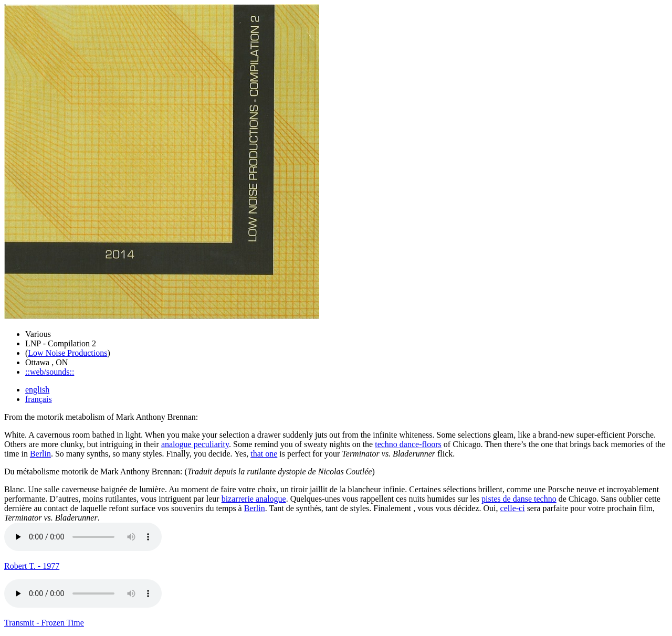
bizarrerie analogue (254, 499)
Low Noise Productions (67, 353)
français (39, 399)
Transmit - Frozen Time (44, 623)
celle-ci (513, 508)
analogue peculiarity (195, 444)
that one (264, 454)
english (37, 390)
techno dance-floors (408, 444)
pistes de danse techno (519, 499)
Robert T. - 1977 (32, 566)
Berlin (40, 454)
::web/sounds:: (50, 372)
